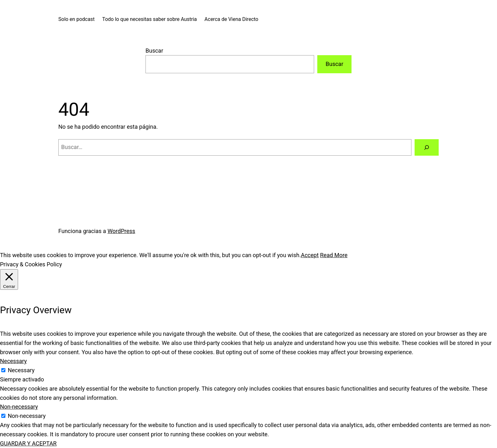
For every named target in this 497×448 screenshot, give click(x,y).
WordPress (121, 231)
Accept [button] (310, 255)
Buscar (154, 51)
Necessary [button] (13, 361)
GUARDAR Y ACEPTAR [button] (28, 443)
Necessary (21, 370)
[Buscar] (427, 147)
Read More (334, 255)
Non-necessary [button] (19, 407)
